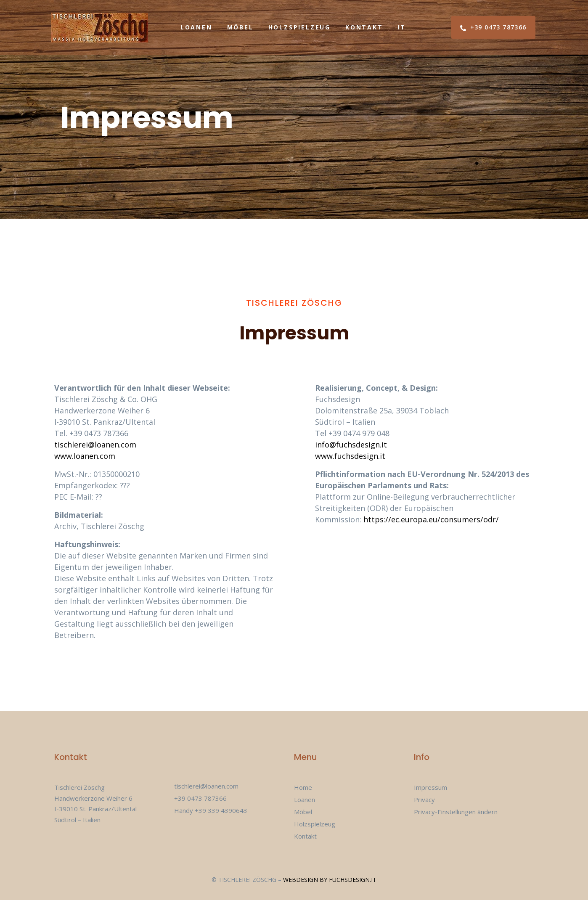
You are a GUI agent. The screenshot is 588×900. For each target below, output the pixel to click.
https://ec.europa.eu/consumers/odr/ (431, 519)
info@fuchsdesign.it (351, 445)
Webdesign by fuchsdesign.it (330, 880)
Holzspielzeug (299, 27)
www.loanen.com (85, 456)
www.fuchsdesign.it (350, 456)
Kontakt (364, 27)
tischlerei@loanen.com (95, 445)
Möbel (240, 27)
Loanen (196, 27)
